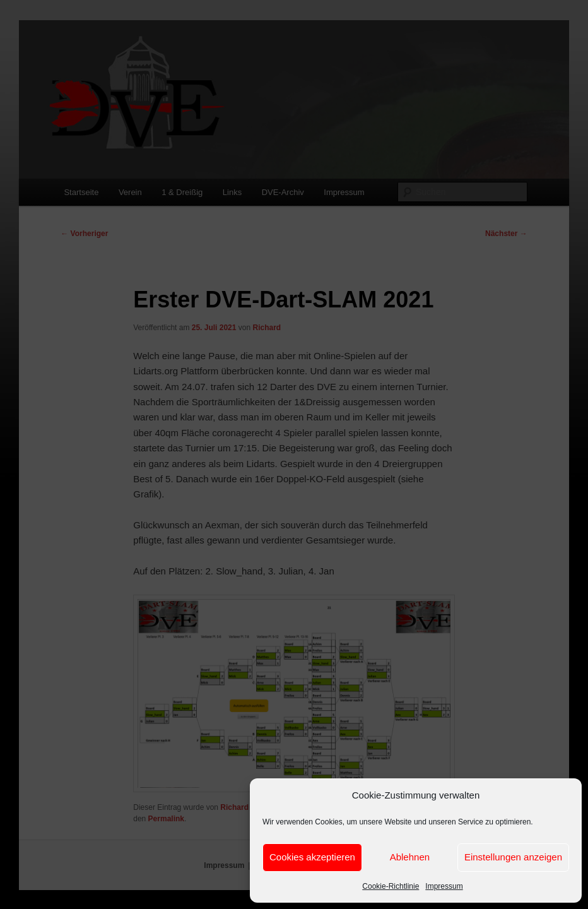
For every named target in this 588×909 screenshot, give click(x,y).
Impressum (444, 886)
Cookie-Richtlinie (391, 886)
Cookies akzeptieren (312, 857)
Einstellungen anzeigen (513, 857)
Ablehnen (410, 857)
